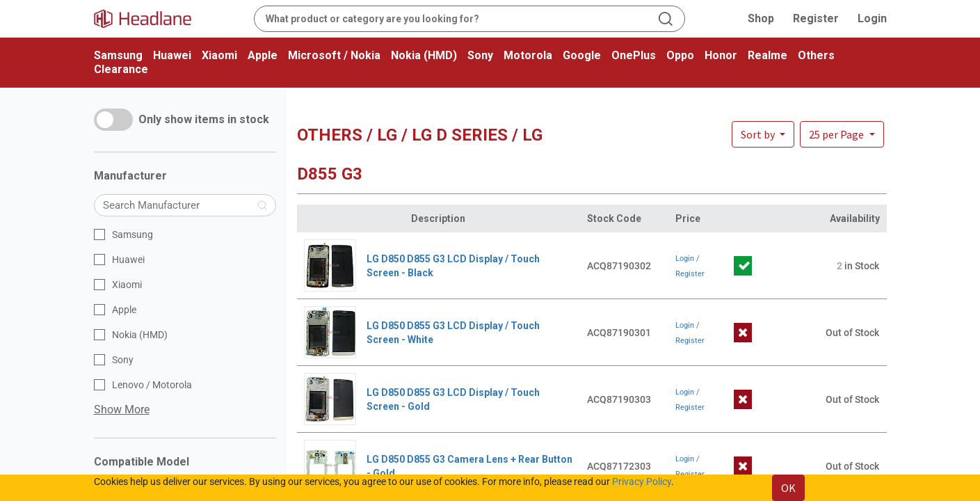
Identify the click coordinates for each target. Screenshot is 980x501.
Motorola (528, 55)
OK (788, 488)
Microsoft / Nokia (334, 55)
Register (816, 18)
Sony (480, 55)
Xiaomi (219, 55)
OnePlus (634, 55)
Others (816, 55)
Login (872, 18)
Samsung (118, 55)
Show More (122, 409)
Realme (768, 55)
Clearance (121, 69)
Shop (761, 18)
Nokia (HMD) (424, 55)
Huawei (172, 55)
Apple (263, 55)
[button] (842, 134)
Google (582, 55)
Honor (721, 55)
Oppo (680, 55)
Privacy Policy (642, 482)
